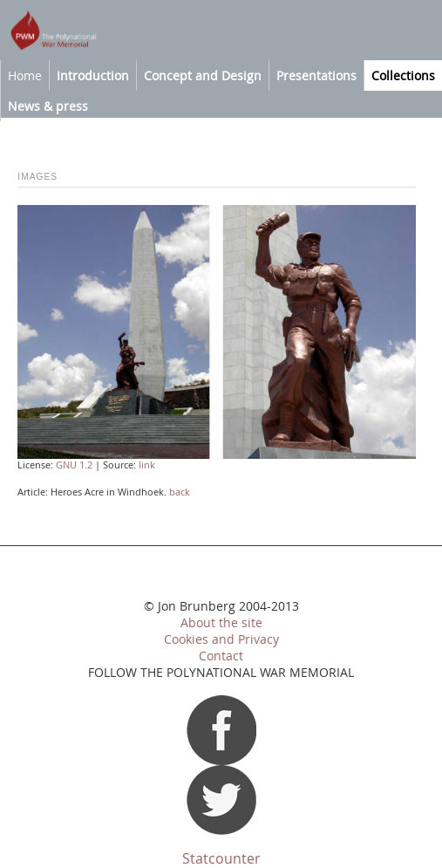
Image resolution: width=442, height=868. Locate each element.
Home (25, 75)
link (147, 465)
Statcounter (221, 858)
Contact (221, 656)
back (180, 492)
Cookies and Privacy (221, 639)
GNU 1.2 (74, 465)
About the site (221, 623)
